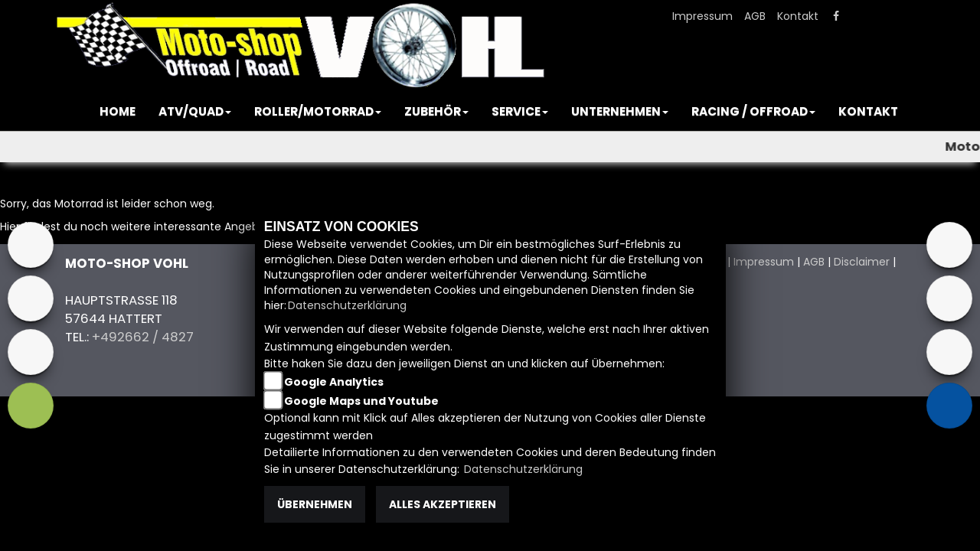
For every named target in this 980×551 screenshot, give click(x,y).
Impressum (702, 16)
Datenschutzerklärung (347, 305)
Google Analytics (334, 382)
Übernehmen (315, 504)
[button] (195, 112)
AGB (755, 16)
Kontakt (798, 16)
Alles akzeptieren (443, 504)
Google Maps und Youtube (361, 401)
